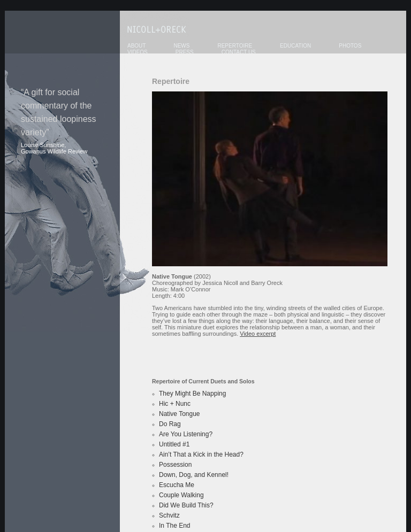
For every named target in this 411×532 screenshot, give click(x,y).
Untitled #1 (174, 444)
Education (295, 46)
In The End (175, 526)
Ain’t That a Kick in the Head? (201, 454)
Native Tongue (180, 414)
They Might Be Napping (192, 394)
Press (185, 52)
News (181, 46)
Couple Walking (181, 495)
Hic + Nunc (175, 404)
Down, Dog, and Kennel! (194, 475)
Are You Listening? (186, 434)
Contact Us (239, 52)
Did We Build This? (186, 505)
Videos (138, 52)
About (136, 46)
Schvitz (169, 515)
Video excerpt (258, 334)
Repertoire (235, 46)
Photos (350, 46)
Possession (175, 465)
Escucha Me (177, 485)
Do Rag (170, 424)
